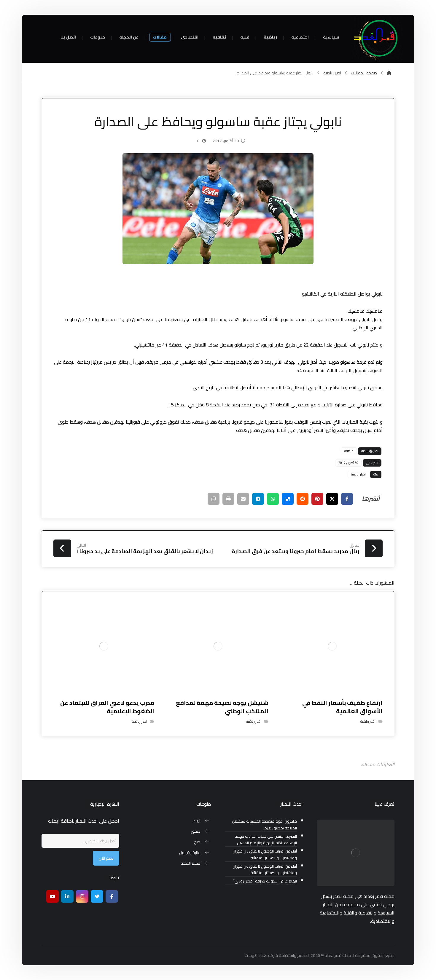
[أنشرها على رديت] (303, 499)
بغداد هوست (256, 955)
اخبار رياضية (358, 474)
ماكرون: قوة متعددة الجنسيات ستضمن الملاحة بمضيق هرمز (264, 825)
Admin (349, 451)
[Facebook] (112, 896)
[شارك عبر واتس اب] (273, 499)
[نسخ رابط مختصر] (214, 499)
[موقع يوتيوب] (52, 896)
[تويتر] (97, 896)
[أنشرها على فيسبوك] (347, 499)
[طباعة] (228, 499)
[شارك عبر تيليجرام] (258, 499)
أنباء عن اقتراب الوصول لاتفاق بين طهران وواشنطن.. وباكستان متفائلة (265, 855)
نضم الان (106, 858)
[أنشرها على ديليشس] (288, 499)
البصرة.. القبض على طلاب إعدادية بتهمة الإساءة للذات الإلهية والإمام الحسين (266, 840)
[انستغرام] (82, 896)
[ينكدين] (67, 896)
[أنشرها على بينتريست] (317, 499)
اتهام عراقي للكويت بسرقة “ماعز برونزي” (265, 881)
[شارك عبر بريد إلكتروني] (243, 499)
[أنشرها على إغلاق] (332, 499)
